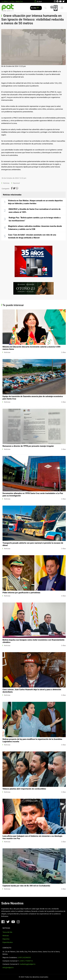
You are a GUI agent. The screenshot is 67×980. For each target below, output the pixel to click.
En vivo (35, 8)
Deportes (6, 939)
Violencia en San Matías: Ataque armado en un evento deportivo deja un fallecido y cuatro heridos (35, 202)
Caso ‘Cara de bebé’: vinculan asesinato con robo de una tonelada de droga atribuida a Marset (32, 236)
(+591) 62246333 (24, 957)
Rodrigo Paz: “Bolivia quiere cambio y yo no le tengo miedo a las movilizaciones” (35, 219)
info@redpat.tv (8, 968)
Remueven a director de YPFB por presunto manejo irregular (28, 446)
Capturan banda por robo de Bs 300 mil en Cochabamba (26, 886)
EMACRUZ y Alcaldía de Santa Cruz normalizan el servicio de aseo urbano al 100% (35, 211)
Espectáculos (8, 942)
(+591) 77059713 (26, 961)
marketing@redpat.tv (28, 964)
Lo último (5, 1)
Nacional (17, 183)
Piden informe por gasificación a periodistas (21, 593)
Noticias (6, 183)
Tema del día (7, 932)
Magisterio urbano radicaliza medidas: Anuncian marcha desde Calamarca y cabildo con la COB (35, 228)
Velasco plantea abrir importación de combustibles (24, 789)
